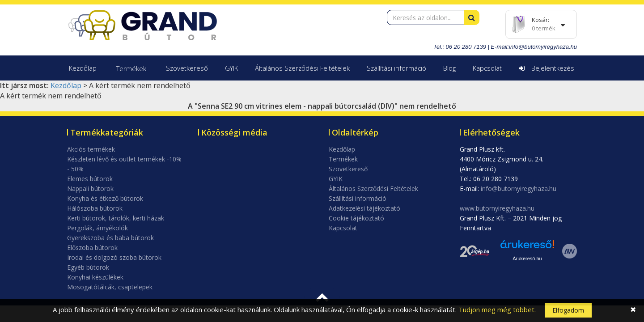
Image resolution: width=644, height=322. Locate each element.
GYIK (231, 68)
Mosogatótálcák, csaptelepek (110, 287)
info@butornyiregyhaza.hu (543, 47)
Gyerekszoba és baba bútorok (110, 238)
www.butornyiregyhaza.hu (497, 208)
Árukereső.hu (527, 258)
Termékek (131, 68)
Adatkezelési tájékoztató (364, 208)
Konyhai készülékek (95, 277)
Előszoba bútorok (92, 248)
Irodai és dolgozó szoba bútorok (114, 257)
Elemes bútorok (90, 179)
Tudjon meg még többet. (497, 309)
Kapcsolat (487, 68)
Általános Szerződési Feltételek (302, 68)
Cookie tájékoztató (356, 218)
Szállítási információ (396, 68)
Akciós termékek (91, 149)
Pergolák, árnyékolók (97, 228)
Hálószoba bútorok (95, 208)
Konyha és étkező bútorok (105, 198)
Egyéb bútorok (88, 267)
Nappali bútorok (90, 189)
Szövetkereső (187, 68)
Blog (449, 68)
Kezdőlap (83, 68)
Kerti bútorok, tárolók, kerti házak (116, 218)
